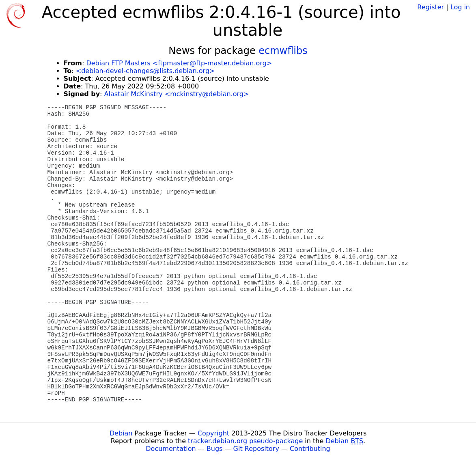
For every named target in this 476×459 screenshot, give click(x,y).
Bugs (215, 449)
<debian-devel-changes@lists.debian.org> (145, 71)
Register (431, 7)
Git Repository (256, 449)
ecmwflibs (283, 51)
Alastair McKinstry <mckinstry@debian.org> (177, 94)
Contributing (310, 449)
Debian (121, 433)
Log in (460, 7)
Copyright (213, 433)
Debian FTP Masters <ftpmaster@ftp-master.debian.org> (179, 63)
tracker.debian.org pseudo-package (245, 441)
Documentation (171, 449)
